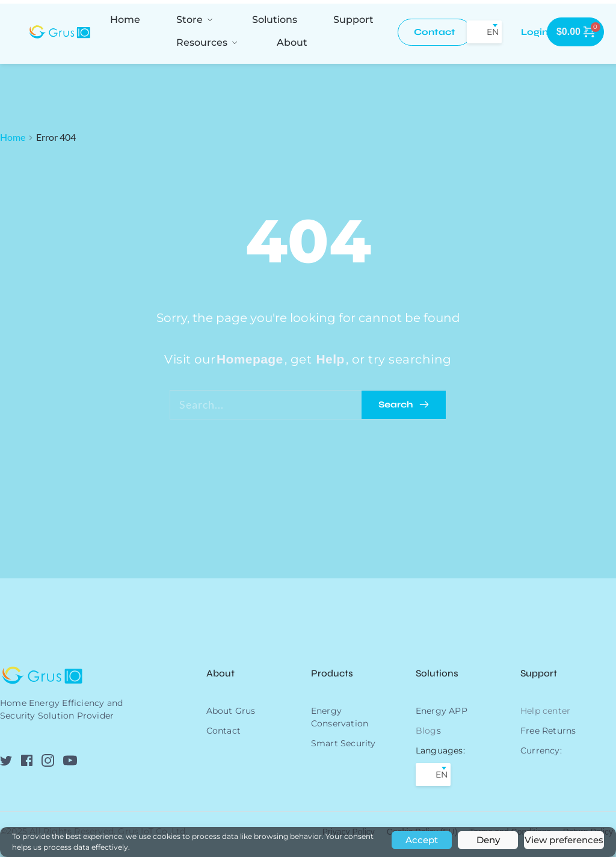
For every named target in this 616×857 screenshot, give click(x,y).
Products (332, 673)
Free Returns (548, 731)
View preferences (564, 840)
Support (539, 673)
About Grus (231, 711)
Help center (545, 711)
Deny (488, 840)
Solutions (437, 673)
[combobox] (484, 32)
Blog (426, 731)
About (222, 673)
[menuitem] (125, 20)
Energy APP (442, 711)
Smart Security (343, 743)
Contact (223, 731)
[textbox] (484, 32)
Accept (422, 840)
